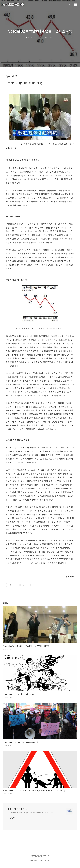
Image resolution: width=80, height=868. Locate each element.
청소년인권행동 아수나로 (40, 856)
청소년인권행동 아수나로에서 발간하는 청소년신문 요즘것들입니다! (31, 813)
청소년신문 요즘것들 (13, 5)
